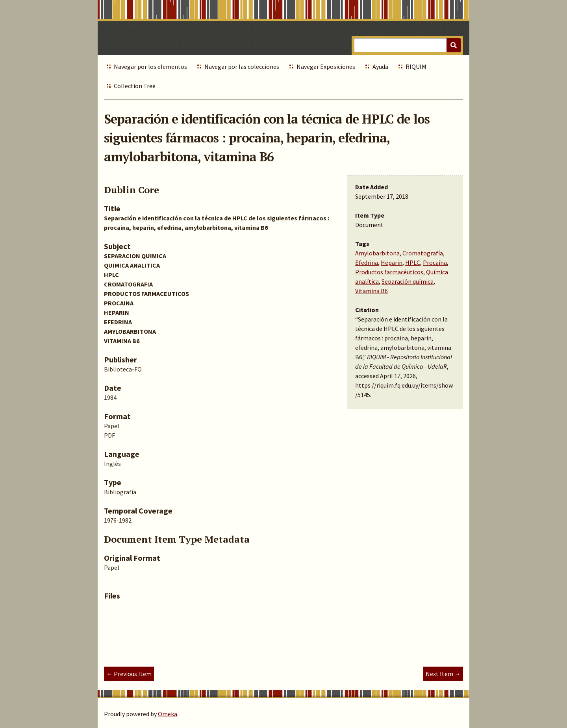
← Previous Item (129, 674)
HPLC (413, 262)
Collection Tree (135, 86)
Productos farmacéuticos (389, 272)
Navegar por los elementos (150, 67)
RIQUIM (416, 67)
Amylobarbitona (377, 253)
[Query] (407, 45)
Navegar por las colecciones (242, 67)
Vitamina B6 (372, 291)
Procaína (435, 262)
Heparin (392, 262)
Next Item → (443, 674)
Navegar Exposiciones (326, 67)
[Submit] (454, 45)
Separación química (408, 281)
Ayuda (380, 67)
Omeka (168, 714)
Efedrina (367, 262)
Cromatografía (423, 253)
